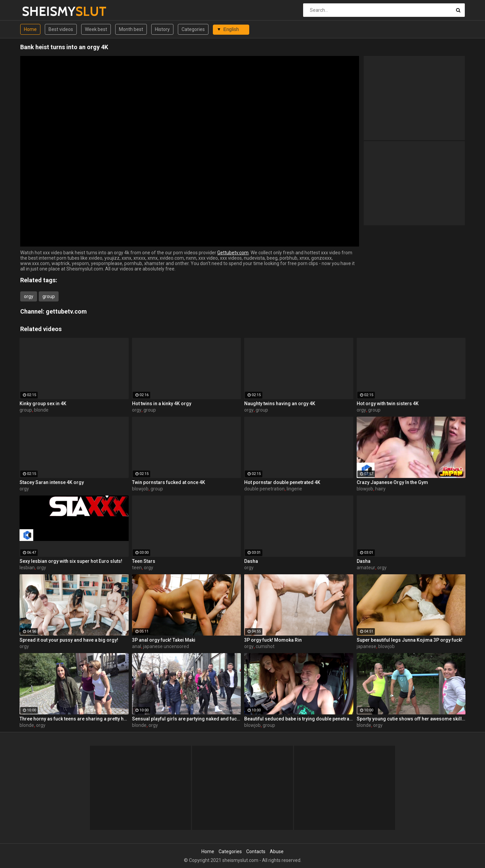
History (162, 29)
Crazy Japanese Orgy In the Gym (392, 482)
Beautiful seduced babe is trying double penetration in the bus (299, 719)
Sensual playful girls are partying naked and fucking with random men (187, 719)
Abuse (277, 851)
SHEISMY (40, 11)
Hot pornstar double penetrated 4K (282, 482)
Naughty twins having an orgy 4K (280, 404)
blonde (41, 410)
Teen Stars (144, 561)
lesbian (27, 568)
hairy (380, 489)
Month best (131, 29)
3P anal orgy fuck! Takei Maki (164, 640)
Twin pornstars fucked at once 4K (169, 482)
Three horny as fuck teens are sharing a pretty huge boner (74, 719)
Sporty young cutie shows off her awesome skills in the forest (411, 719)
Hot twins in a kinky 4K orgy (162, 404)
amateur (366, 568)
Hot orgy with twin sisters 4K (388, 404)
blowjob (140, 489)
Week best (96, 29)
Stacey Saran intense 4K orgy (52, 482)
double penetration (264, 489)
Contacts (256, 851)
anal (137, 646)
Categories (193, 29)
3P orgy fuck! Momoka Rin (273, 640)
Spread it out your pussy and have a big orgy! (69, 640)
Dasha (251, 561)
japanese (366, 646)
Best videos (61, 29)
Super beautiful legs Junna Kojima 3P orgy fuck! (410, 640)
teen (137, 568)
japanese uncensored (166, 646)
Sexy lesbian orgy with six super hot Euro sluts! (71, 561)
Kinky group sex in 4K (43, 404)
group (49, 296)
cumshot (265, 646)
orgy (29, 296)
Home (30, 29)
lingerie (294, 489)
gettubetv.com (66, 311)
